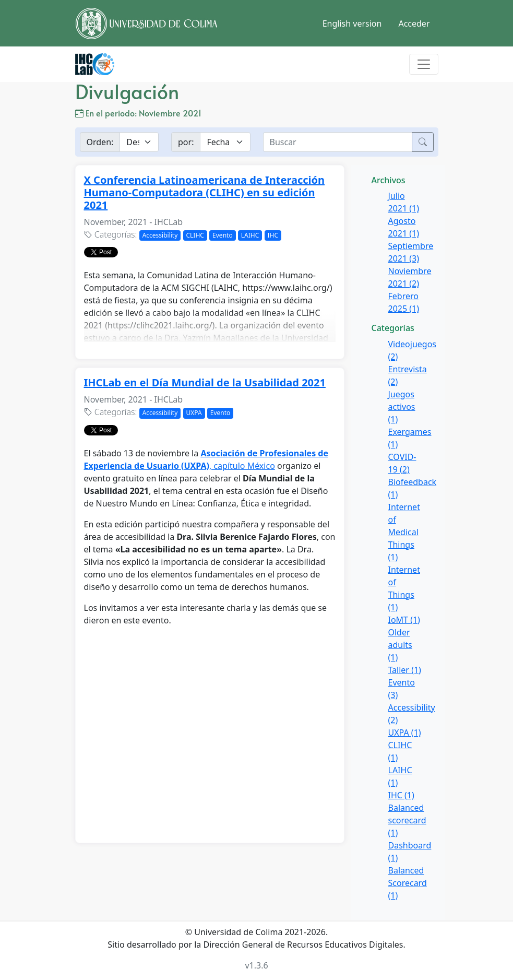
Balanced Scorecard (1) (408, 883)
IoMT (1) (404, 620)
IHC (273, 235)
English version (352, 23)
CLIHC (195, 235)
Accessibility (160, 235)
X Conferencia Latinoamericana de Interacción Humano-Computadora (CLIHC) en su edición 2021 (205, 192)
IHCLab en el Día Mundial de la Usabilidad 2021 (205, 382)
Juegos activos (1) (402, 407)
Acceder (414, 23)
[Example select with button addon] (139, 142)
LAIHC (250, 235)
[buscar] (338, 142)
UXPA (194, 413)
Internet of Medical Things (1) (404, 532)
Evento (223, 235)
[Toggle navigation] (424, 64)
